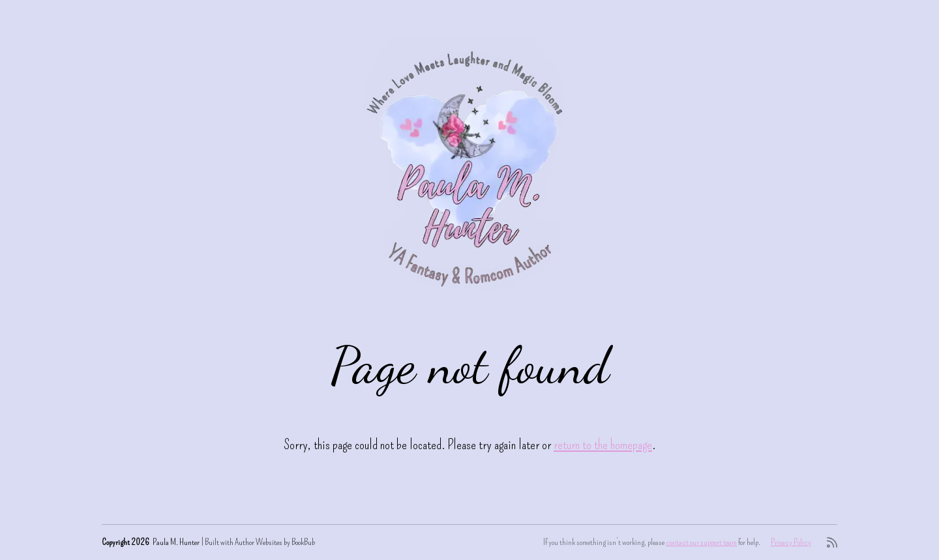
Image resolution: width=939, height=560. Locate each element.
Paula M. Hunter (176, 542)
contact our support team (701, 542)
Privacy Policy (791, 542)
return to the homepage (603, 444)
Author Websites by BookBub (275, 542)
